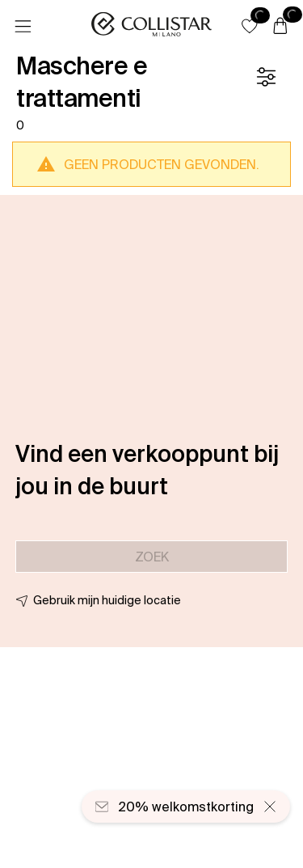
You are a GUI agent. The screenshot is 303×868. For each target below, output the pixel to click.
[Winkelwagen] (280, 27)
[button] (250, 26)
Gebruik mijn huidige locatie (107, 600)
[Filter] (266, 77)
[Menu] (23, 27)
